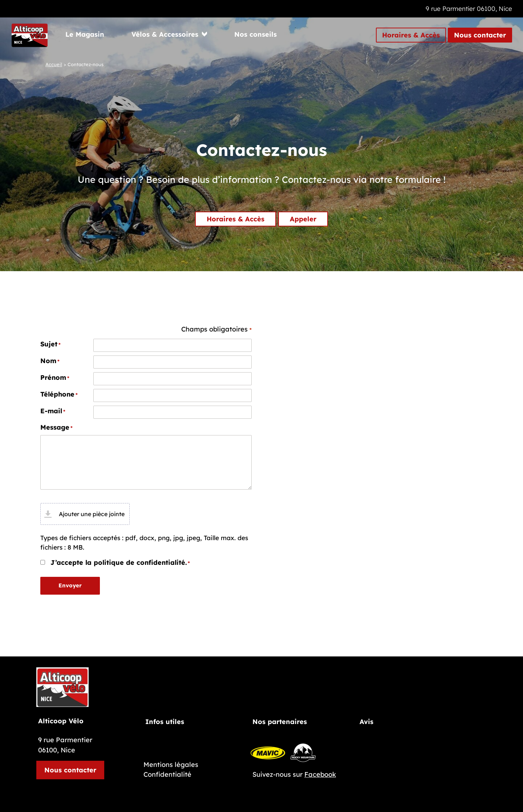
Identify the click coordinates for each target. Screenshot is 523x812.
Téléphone (59, 394)
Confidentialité (167, 774)
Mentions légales (171, 765)
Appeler (303, 219)
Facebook (320, 774)
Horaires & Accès (411, 35)
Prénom (55, 378)
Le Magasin (85, 34)
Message (56, 427)
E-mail (53, 411)
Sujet (50, 344)
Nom (50, 361)
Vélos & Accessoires (165, 34)
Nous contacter (480, 35)
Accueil (54, 64)
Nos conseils (256, 34)
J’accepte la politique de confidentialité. (120, 563)
